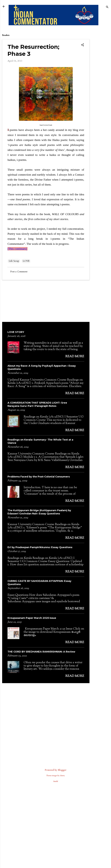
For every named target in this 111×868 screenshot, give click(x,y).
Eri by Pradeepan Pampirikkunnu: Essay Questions (40, 547)
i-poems (55, 239)
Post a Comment (19, 272)
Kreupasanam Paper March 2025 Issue (32, 618)
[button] (83, 45)
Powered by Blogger (56, 770)
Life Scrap (14, 261)
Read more (75, 356)
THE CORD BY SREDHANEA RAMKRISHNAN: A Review (41, 652)
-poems (12, 130)
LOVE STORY (16, 332)
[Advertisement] (100, 71)
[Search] (107, 7)
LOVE (26, 261)
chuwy (62, 776)
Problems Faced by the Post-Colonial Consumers (39, 477)
